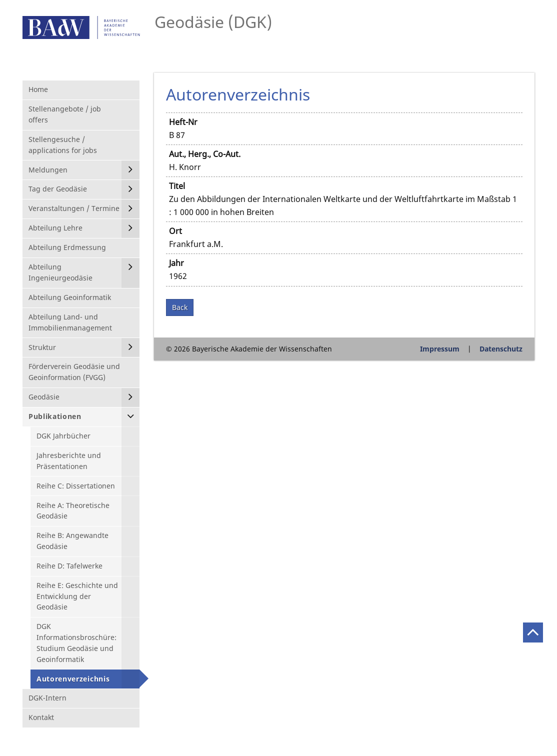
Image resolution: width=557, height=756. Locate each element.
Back (180, 307)
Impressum (440, 349)
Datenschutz (501, 349)
